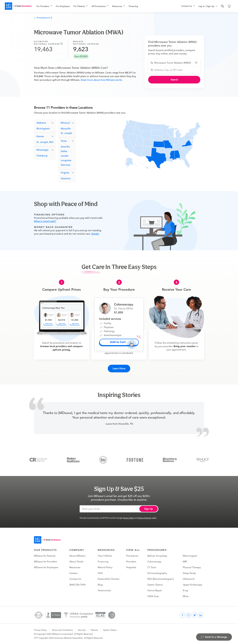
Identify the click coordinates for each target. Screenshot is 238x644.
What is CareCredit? (45, 222)
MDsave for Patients (45, 556)
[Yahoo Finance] (202, 459)
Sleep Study (189, 573)
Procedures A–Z (43, 18)
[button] (196, 63)
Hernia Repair (155, 590)
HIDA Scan (153, 596)
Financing (133, 6)
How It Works (105, 556)
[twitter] (195, 615)
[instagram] (189, 615)
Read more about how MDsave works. (101, 80)
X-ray (185, 590)
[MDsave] (18, 6)
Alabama (41, 123)
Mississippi (42, 150)
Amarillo (65, 147)
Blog (100, 585)
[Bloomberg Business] (170, 459)
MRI (185, 561)
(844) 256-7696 (77, 585)
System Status (110, 630)
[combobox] (176, 63)
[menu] (104, 6)
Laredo (65, 156)
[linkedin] (201, 615)
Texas (64, 141)
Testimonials (104, 590)
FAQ (100, 573)
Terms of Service (145, 518)
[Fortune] (135, 459)
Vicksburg (42, 156)
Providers (131, 561)
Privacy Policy (128, 518)
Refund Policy (105, 567)
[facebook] (182, 615)
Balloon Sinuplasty (157, 556)
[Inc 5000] (103, 459)
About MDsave (77, 556)
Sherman (66, 165)
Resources (75, 567)
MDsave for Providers (45, 561)
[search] (223, 6)
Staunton (66, 179)
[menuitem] (44, 6)
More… (187, 596)
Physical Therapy (192, 567)
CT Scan (152, 567)
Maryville (66, 129)
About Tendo (76, 561)
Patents (94, 630)
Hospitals (131, 567)
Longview (66, 161)
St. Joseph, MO (45, 142)
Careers (73, 573)
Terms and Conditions (62, 630)
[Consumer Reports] (38, 459)
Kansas (40, 137)
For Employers (63, 6)
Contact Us (75, 579)
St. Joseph (66, 133)
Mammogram (190, 556)
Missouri (65, 123)
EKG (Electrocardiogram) (161, 579)
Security (82, 630)
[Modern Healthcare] (73, 459)
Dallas (64, 151)
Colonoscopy (154, 561)
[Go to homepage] (47, 540)
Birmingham (43, 129)
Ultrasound (189, 579)
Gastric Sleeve (155, 585)
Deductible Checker (109, 579)
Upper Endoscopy (192, 585)
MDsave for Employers (46, 567)
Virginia (65, 173)
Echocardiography (157, 573)
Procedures (132, 556)
